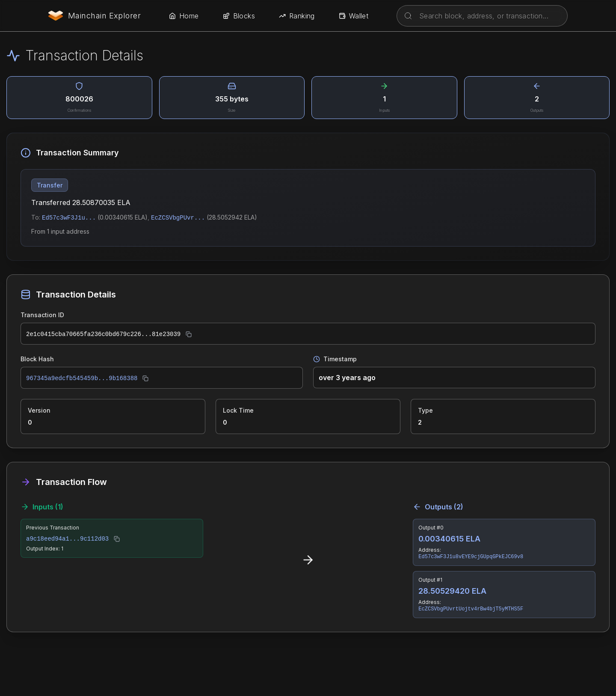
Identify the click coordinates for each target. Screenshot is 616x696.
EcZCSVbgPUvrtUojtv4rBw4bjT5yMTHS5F (471, 609)
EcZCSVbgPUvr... (178, 218)
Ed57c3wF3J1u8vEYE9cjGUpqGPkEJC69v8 (471, 557)
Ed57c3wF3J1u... (69, 218)
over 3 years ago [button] (347, 378)
